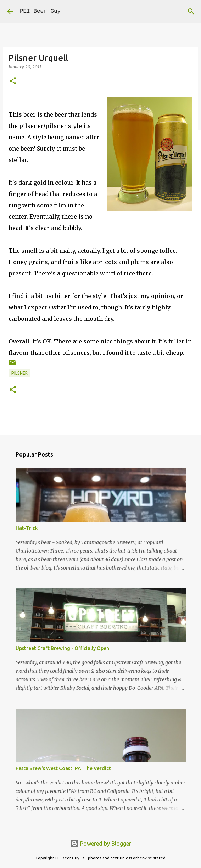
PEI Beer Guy (40, 11)
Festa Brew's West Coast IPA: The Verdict (63, 768)
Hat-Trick (27, 528)
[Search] (191, 11)
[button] (13, 81)
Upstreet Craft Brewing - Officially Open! (63, 648)
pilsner (19, 373)
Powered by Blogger (101, 844)
